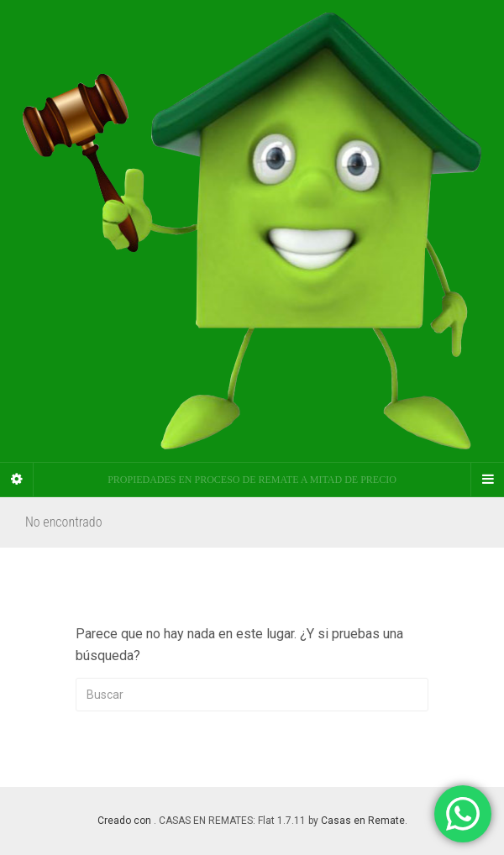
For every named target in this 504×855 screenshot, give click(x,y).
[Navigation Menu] (487, 480)
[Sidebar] (17, 480)
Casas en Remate (363, 821)
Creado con (126, 821)
